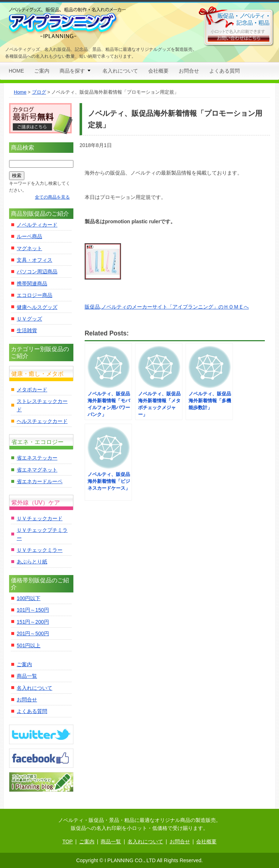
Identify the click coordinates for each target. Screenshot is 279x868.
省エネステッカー (37, 458)
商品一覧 (27, 676)
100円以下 (29, 598)
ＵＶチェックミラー (40, 550)
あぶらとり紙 (32, 562)
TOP (68, 841)
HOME (16, 71)
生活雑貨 (27, 330)
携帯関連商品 (32, 284)
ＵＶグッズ (29, 319)
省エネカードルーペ (40, 481)
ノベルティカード (37, 225)
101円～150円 (33, 610)
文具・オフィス (35, 260)
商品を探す (72, 71)
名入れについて (120, 71)
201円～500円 (33, 633)
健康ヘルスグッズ (37, 307)
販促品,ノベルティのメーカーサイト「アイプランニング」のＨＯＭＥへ (167, 307)
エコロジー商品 (35, 295)
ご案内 (42, 71)
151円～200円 (33, 622)
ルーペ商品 (29, 236)
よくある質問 (225, 71)
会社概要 (158, 71)
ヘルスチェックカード (42, 421)
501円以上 (29, 645)
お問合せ (189, 71)
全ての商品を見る (52, 197)
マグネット (29, 248)
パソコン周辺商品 (37, 272)
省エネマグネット (37, 470)
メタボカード (32, 390)
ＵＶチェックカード (40, 518)
